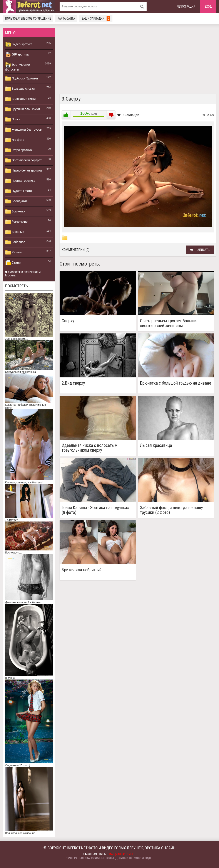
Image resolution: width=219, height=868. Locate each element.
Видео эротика (19, 44)
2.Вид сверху (73, 383)
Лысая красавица (156, 445)
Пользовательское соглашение (28, 19)
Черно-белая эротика (23, 171)
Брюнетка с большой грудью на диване (176, 383)
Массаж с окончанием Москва (23, 274)
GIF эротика (17, 55)
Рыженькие (16, 222)
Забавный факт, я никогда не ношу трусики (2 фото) (171, 510)
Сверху (68, 321)
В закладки (128, 115)
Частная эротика (20, 181)
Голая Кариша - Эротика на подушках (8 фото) (95, 510)
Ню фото (15, 140)
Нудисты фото (19, 191)
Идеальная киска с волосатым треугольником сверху (90, 448)
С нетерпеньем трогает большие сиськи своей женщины (169, 323)
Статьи (13, 263)
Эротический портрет (23, 160)
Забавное (15, 242)
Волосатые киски (20, 99)
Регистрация (186, 7)
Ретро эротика (19, 150)
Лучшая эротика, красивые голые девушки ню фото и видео (110, 858)
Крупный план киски (23, 109)
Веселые (15, 232)
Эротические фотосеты (18, 67)
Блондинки (16, 201)
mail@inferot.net (121, 854)
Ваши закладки (96, 19)
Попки (13, 119)
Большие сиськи (20, 89)
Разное (13, 252)
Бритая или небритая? (82, 570)
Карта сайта (66, 19)
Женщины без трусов (23, 130)
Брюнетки (15, 212)
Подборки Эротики (22, 79)
